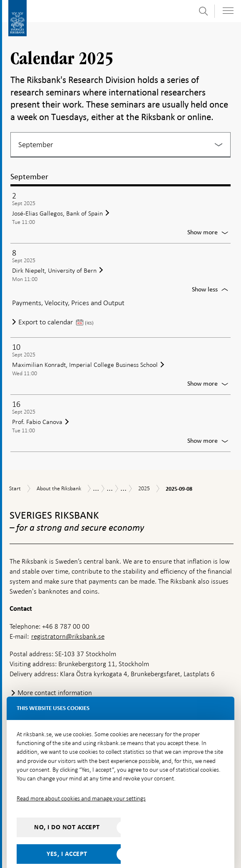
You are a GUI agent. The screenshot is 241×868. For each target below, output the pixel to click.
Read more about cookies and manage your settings (81, 780)
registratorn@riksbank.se (68, 618)
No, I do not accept (67, 809)
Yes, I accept (67, 836)
